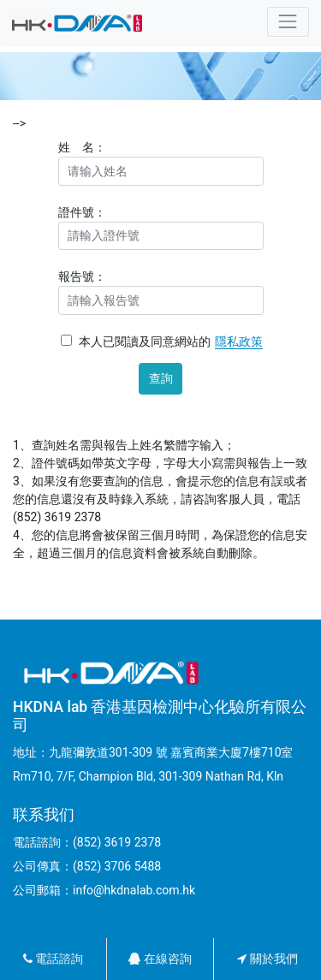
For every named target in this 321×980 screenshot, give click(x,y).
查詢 (161, 378)
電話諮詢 (53, 959)
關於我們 (267, 959)
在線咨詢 (160, 959)
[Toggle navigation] (288, 22)
